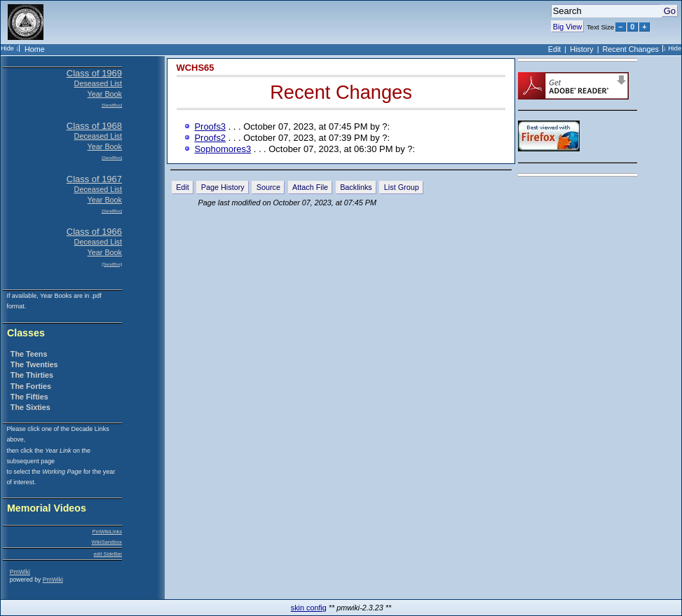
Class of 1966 (94, 232)
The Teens (29, 354)
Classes (26, 333)
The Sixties (30, 407)
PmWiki (20, 572)
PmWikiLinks (107, 532)
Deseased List (98, 83)
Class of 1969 (94, 73)
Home (35, 49)
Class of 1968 (94, 126)
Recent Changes (631, 49)
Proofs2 (210, 138)
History (582, 49)
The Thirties (32, 375)
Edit (555, 49)
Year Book (105, 94)
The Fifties (29, 397)
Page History (223, 187)
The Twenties (34, 364)
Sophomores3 (223, 149)
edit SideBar (108, 554)
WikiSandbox (107, 542)
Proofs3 (210, 126)
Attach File (310, 187)
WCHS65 (196, 68)
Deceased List (98, 136)
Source (268, 187)
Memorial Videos (47, 508)
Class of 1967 (94, 179)
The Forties (31, 386)
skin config (309, 608)
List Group (402, 187)
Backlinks (356, 187)
